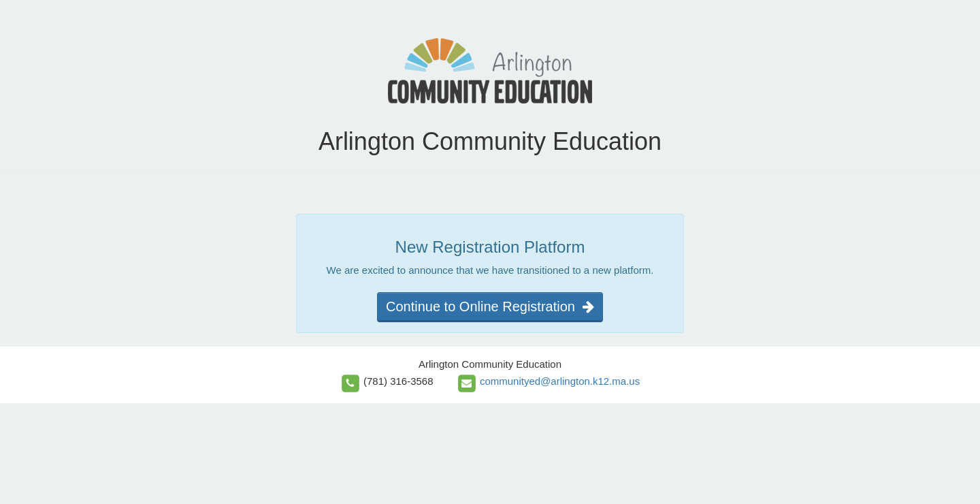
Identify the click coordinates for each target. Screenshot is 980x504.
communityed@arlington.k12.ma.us (560, 381)
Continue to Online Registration (490, 306)
